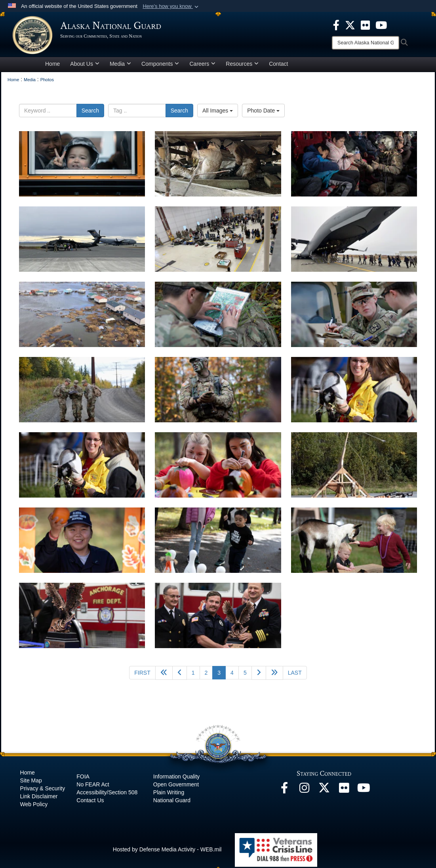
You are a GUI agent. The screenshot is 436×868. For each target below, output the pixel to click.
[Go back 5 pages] (164, 674)
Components (160, 65)
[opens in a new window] (336, 25)
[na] (82, 165)
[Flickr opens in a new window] (344, 791)
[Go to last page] (295, 674)
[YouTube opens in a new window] (364, 791)
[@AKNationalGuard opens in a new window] (324, 791)
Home (52, 65)
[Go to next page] (259, 674)
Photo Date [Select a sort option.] (263, 112)
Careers (202, 65)
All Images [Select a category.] (218, 112)
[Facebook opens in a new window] (284, 791)
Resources (242, 65)
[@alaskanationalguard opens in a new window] (304, 791)
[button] (171, 6)
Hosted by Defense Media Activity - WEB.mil (167, 851)
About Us (85, 65)
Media (120, 65)
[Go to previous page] (180, 674)
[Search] (366, 43)
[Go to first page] (142, 674)
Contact (278, 65)
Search (90, 112)
